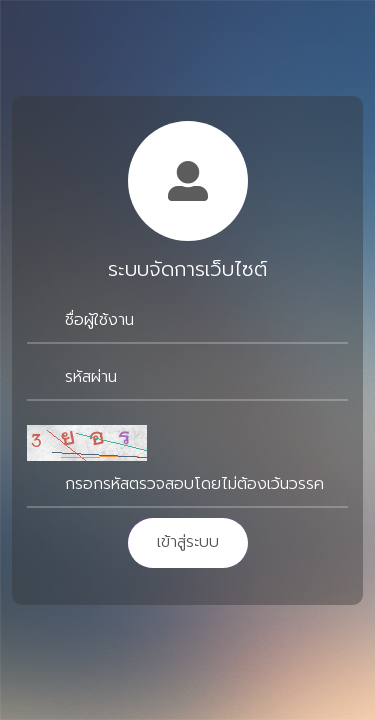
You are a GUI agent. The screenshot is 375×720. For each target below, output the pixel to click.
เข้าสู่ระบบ (188, 542)
